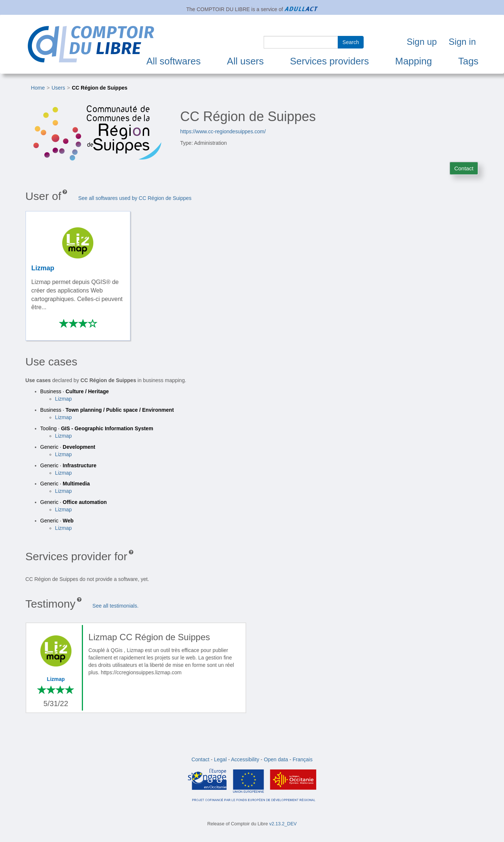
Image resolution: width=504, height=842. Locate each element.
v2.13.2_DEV (283, 824)
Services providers (329, 61)
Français (303, 759)
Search (351, 42)
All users (245, 61)
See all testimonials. (116, 606)
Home (38, 88)
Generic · (68, 447)
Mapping (413, 61)
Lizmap (64, 399)
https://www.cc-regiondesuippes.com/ (223, 131)
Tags (468, 61)
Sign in (462, 42)
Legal (220, 759)
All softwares (173, 61)
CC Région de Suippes (100, 88)
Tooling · (97, 428)
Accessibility (245, 759)
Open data (276, 759)
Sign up (422, 42)
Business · (75, 391)
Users (58, 88)
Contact (464, 168)
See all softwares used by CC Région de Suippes (135, 198)
